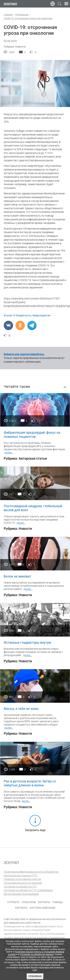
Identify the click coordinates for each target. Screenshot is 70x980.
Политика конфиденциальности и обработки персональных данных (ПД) (31, 874)
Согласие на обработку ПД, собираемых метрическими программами (28, 892)
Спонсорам (29, 902)
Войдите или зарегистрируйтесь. (24, 354)
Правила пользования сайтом (22, 879)
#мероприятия (41, 315)
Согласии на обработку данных (37, 954)
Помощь (58, 902)
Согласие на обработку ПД (20, 887)
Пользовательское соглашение (23, 883)
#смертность (24, 315)
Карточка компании (42, 908)
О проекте (13, 902)
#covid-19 (10, 315)
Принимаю (35, 976)
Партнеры (21, 908)
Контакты (44, 902)
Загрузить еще (35, 830)
